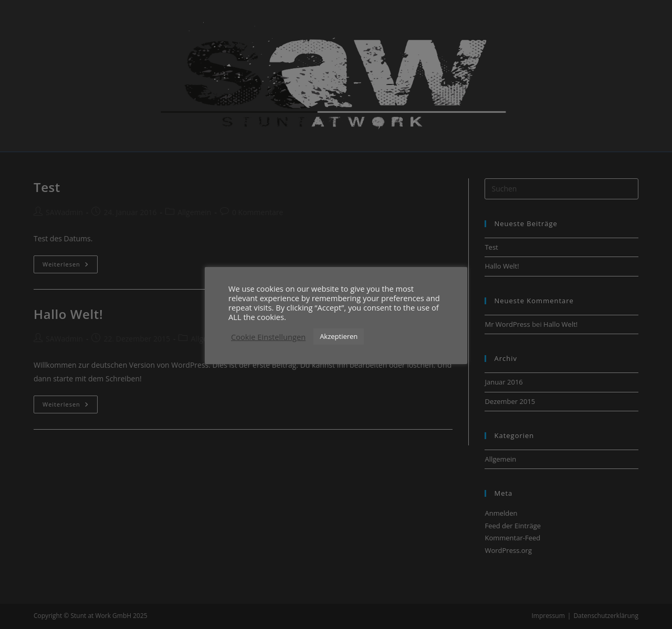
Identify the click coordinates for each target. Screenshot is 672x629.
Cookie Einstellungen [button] (268, 337)
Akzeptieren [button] (339, 336)
